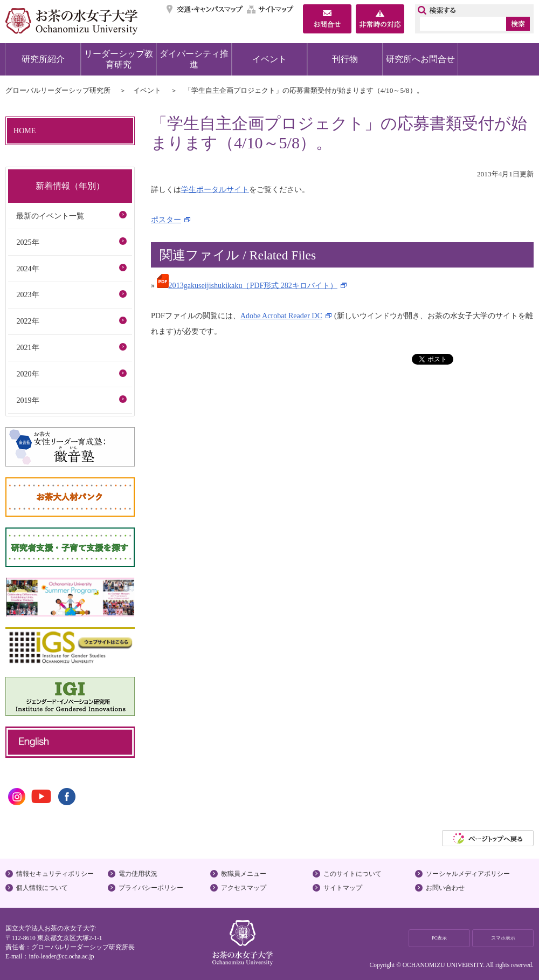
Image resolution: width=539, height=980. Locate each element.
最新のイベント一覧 (50, 216)
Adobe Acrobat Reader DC (281, 316)
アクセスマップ (244, 888)
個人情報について (42, 888)
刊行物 (345, 59)
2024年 (27, 269)
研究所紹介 (43, 59)
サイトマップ (271, 9)
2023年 (27, 294)
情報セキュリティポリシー (55, 874)
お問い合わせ (445, 888)
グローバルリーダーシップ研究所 (58, 90)
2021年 (27, 347)
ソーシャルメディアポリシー (468, 874)
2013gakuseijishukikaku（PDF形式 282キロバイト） (247, 285)
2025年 (27, 242)
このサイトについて (353, 874)
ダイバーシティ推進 (194, 59)
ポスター (166, 220)
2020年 (27, 374)
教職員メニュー (244, 874)
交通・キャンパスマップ (205, 9)
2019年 (27, 400)
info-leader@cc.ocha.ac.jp (61, 956)
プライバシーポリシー (151, 888)
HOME (25, 131)
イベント (269, 59)
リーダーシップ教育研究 (119, 59)
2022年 (27, 321)
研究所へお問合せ (420, 59)
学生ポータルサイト (215, 189)
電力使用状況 (138, 874)
